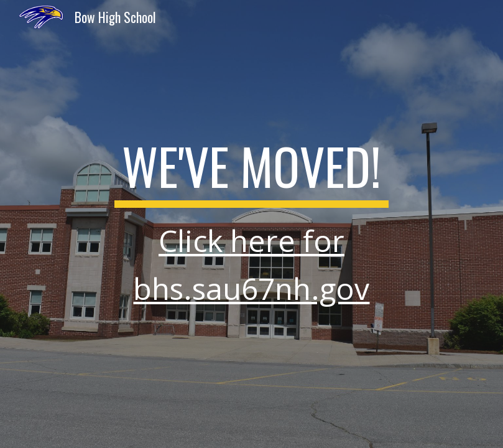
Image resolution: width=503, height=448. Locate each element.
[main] (252, 224)
